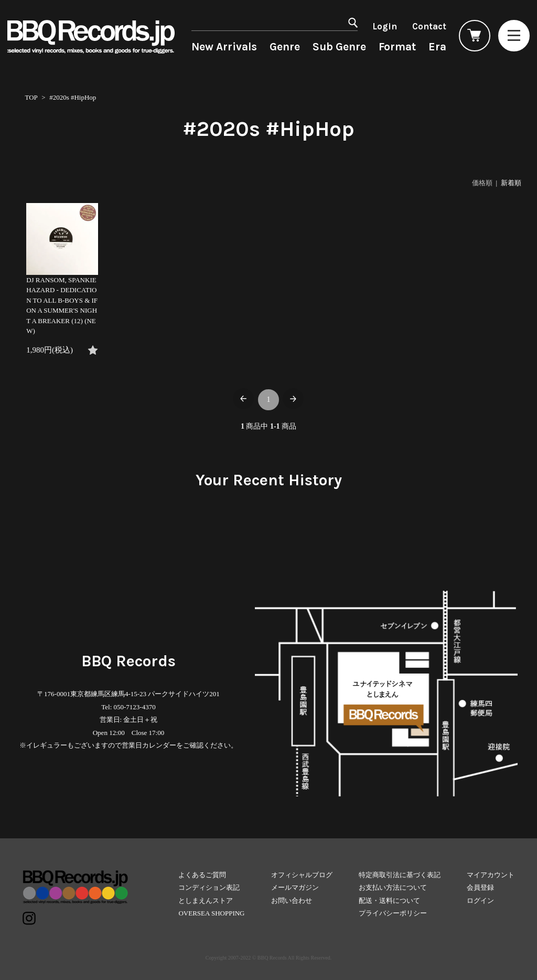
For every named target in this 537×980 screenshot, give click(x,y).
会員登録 (480, 887)
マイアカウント (491, 875)
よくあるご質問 (202, 875)
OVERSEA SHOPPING (211, 913)
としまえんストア (206, 901)
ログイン (480, 901)
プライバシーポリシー (393, 913)
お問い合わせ (292, 901)
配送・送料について (389, 901)
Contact (429, 26)
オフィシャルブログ (302, 875)
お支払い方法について (393, 887)
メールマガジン (295, 887)
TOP (31, 97)
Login (385, 26)
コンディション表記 (209, 887)
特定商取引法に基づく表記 (400, 875)
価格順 (482, 183)
